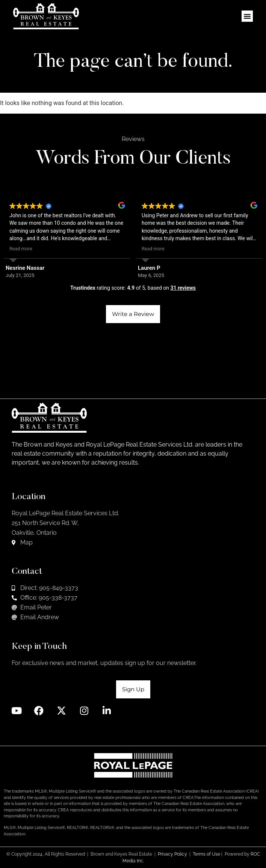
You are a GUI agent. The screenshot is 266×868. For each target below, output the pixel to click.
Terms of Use (206, 854)
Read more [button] (21, 249)
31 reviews (183, 288)
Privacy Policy (172, 854)
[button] (247, 16)
